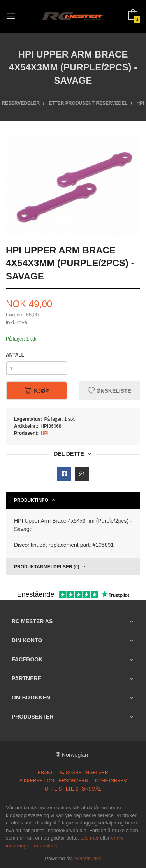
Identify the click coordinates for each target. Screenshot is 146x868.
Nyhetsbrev (111, 781)
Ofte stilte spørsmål (73, 789)
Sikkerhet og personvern (54, 781)
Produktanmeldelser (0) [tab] (47, 567)
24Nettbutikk (87, 858)
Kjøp (36, 391)
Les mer (89, 838)
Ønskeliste (110, 391)
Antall (15, 355)
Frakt (45, 773)
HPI (45, 433)
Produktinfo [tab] (31, 500)
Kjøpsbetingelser (84, 773)
